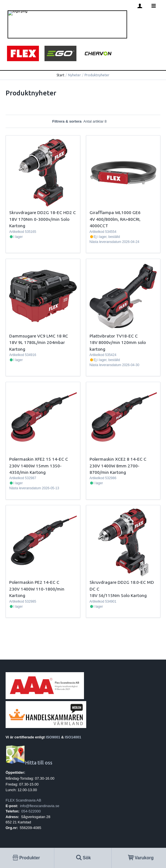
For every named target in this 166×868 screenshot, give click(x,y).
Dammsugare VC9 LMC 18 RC (39, 336)
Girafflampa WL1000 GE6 (115, 212)
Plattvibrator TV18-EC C (114, 336)
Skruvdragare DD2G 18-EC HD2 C (43, 212)
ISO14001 (73, 737)
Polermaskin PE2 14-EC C (34, 582)
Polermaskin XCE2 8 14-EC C (118, 459)
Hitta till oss (29, 763)
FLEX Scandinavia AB (23, 800)
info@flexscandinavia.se (39, 806)
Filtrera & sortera (83, 121)
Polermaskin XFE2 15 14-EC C (39, 459)
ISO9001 (53, 737)
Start (60, 75)
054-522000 (31, 811)
